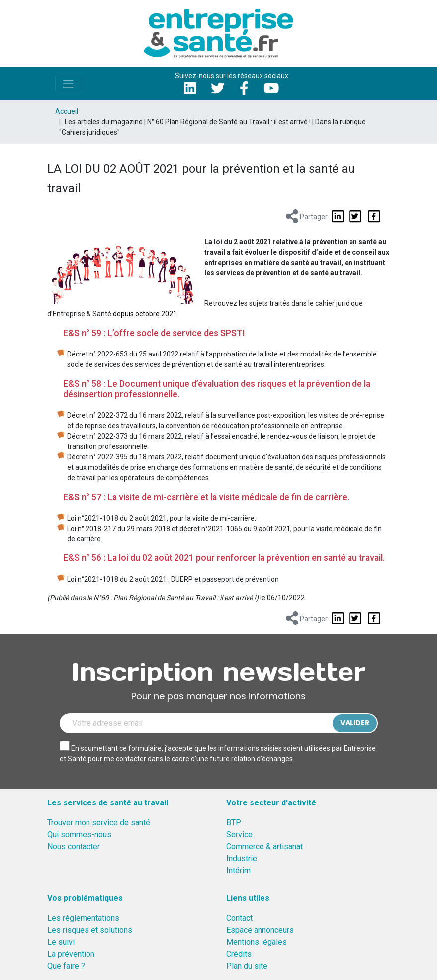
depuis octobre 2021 (145, 314)
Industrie (242, 858)
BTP (234, 823)
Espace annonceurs (260, 930)
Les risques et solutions (90, 930)
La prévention (71, 954)
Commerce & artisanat (264, 846)
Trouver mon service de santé (99, 823)
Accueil (67, 111)
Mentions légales (257, 942)
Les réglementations (83, 918)
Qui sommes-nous (79, 835)
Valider (355, 723)
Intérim (238, 870)
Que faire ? (66, 966)
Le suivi (61, 942)
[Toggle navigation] (68, 84)
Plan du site (247, 966)
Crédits (239, 954)
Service (239, 835)
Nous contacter (74, 846)
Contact (239, 918)
